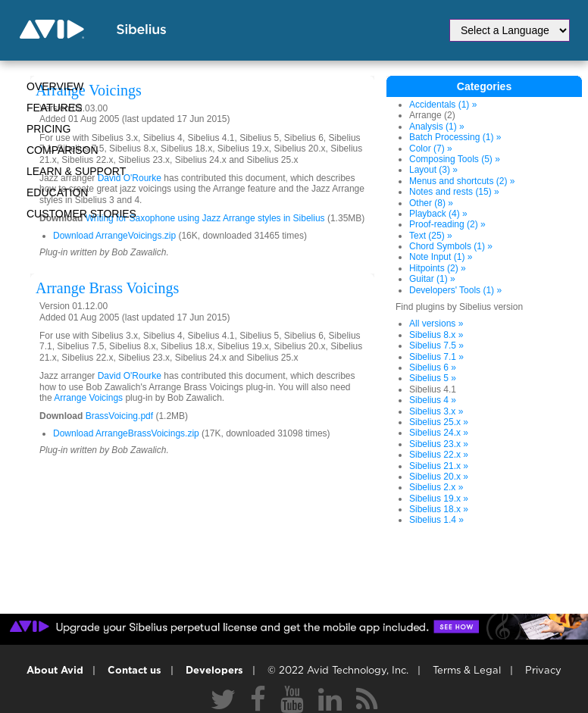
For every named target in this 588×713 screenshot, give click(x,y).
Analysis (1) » (437, 127)
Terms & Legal (467, 671)
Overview (55, 86)
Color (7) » (431, 149)
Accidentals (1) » (443, 105)
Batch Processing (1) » (455, 137)
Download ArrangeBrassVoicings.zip (126, 433)
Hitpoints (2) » (438, 268)
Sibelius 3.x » (436, 411)
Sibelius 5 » (433, 378)
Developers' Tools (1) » (455, 290)
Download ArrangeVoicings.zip (114, 236)
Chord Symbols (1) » (451, 246)
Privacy (543, 671)
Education (57, 192)
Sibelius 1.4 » (436, 520)
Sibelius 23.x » (439, 444)
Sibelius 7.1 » (436, 357)
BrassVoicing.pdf (119, 416)
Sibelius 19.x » (439, 499)
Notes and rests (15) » (454, 192)
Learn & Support (76, 171)
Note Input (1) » (441, 257)
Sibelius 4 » (433, 400)
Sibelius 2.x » (436, 487)
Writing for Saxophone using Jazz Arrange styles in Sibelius (206, 218)
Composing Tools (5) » (455, 159)
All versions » (436, 324)
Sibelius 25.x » (439, 422)
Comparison (63, 150)
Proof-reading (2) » (447, 224)
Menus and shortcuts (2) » (462, 181)
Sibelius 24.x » (439, 433)
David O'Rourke (130, 376)
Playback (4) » (438, 214)
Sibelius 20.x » (439, 477)
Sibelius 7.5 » (436, 346)
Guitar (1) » (432, 279)
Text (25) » (431, 236)
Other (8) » (431, 203)
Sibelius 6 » (433, 367)
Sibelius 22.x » (439, 455)
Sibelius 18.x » (439, 509)
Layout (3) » (433, 170)
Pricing (48, 129)
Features (55, 108)
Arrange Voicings (88, 398)
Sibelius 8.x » (436, 335)
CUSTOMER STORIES (81, 214)
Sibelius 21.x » (439, 466)
